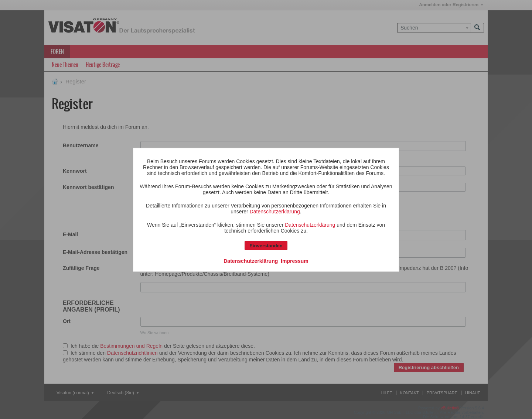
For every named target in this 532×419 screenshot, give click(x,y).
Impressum (295, 261)
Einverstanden (266, 245)
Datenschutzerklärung (275, 211)
